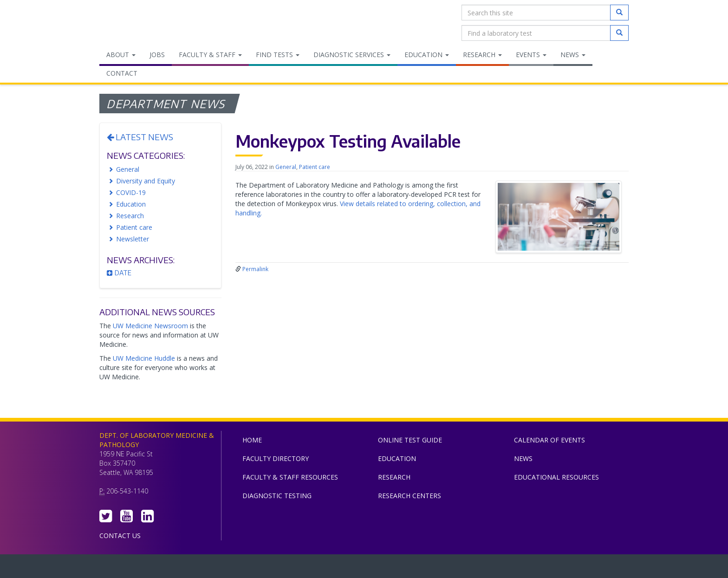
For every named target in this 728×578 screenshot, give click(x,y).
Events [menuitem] (531, 55)
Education (131, 204)
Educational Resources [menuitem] (556, 477)
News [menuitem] (573, 55)
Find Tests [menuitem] (278, 55)
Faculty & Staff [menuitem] (210, 55)
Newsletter (133, 239)
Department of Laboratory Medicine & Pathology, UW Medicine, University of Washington (147, 23)
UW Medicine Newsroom (150, 326)
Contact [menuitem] (122, 73)
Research (130, 216)
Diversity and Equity (146, 181)
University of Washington (403, 568)
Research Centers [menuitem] (409, 496)
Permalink (255, 269)
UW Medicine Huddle (144, 358)
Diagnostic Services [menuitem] (352, 55)
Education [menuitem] (427, 55)
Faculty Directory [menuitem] (276, 458)
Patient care (134, 227)
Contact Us (120, 536)
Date (119, 273)
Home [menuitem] (252, 440)
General (128, 169)
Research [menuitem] (482, 55)
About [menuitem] (121, 55)
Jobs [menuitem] (157, 55)
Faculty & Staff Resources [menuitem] (290, 477)
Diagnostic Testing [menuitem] (277, 496)
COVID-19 (131, 192)
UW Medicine (287, 568)
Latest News (140, 137)
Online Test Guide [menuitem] (410, 440)
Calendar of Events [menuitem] (549, 440)
